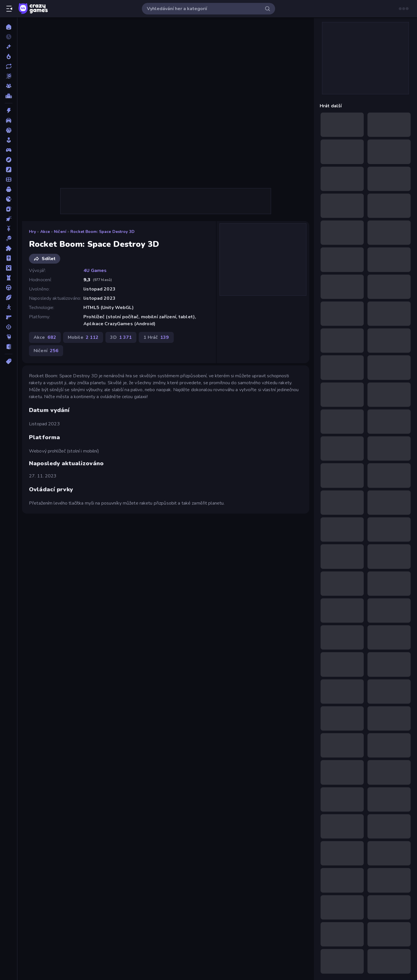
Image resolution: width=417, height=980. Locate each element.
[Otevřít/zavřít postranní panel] (9, 9)
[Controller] (9, 150)
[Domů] (9, 27)
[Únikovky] (9, 347)
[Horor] (9, 189)
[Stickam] (9, 307)
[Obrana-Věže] (9, 278)
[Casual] (9, 140)
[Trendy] (9, 56)
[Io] (9, 199)
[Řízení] (9, 288)
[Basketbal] (9, 130)
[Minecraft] (9, 268)
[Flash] (9, 170)
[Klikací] (9, 219)
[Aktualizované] (9, 66)
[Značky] (9, 361)
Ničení (60, 232)
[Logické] (9, 248)
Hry (32, 232)
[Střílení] (9, 327)
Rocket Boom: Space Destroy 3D (103, 232)
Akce (45, 232)
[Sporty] (9, 297)
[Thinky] (9, 337)
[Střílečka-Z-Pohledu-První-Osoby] (9, 317)
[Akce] (9, 111)
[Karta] (9, 209)
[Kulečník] (9, 238)
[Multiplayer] (9, 86)
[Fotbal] (9, 179)
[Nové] (9, 47)
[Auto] (9, 120)
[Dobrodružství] (9, 160)
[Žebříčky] (9, 96)
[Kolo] (9, 229)
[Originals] (9, 76)
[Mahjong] (9, 258)
